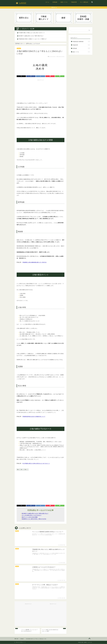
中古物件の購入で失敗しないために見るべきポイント (32, 33)
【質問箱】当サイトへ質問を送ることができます (27, 44)
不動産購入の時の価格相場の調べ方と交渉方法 (34, 262)
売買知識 (55, 2)
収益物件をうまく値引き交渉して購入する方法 (34, 519)
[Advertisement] (41, 91)
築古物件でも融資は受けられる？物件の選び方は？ (31, 36)
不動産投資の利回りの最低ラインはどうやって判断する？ (33, 39)
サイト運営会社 (84, 2)
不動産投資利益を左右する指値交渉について (34, 417)
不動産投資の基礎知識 (81, 41)
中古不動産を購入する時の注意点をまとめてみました (36, 464)
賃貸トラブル (64, 2)
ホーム (47, 2)
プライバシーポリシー (20, 642)
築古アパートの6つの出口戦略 (30, 517)
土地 (23, 470)
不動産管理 (74, 2)
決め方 (27, 470)
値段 (19, 470)
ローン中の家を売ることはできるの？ (32, 515)
